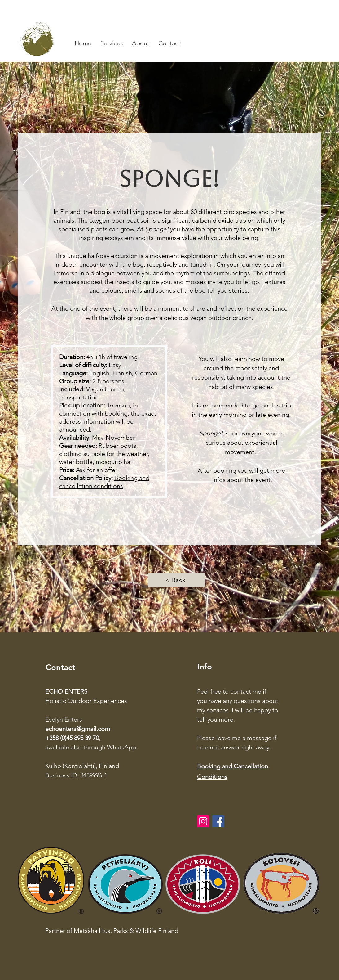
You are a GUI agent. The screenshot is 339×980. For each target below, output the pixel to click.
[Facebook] (218, 821)
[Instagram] (203, 821)
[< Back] (176, 580)
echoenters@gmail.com (78, 729)
